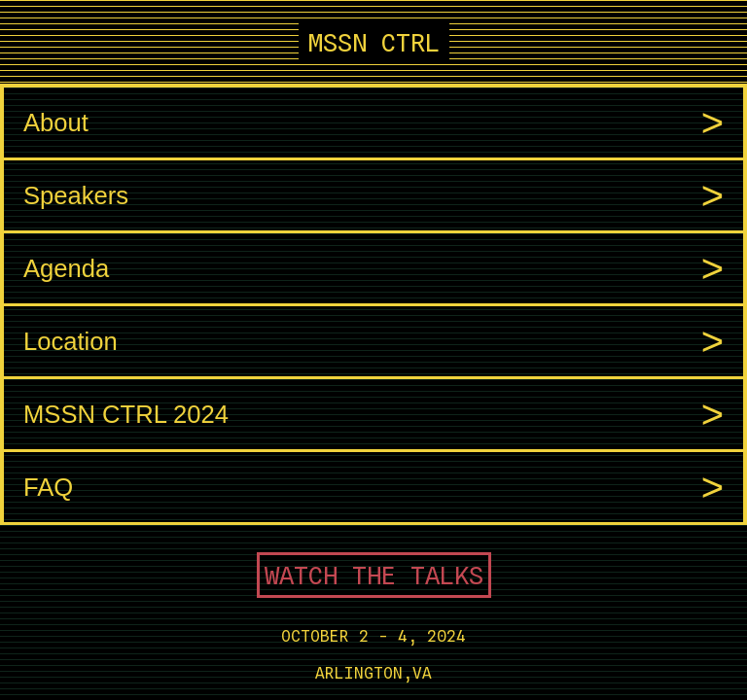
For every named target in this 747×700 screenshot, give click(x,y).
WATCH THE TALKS (374, 575)
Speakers (373, 196)
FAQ (373, 488)
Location (373, 342)
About (373, 123)
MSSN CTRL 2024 (373, 415)
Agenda (373, 269)
